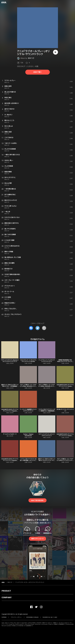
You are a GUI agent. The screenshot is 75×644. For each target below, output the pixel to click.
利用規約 (4, 617)
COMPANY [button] (7, 597)
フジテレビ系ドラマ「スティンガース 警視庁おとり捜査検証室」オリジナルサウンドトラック (47, 411)
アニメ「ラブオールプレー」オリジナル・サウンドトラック (30, 582)
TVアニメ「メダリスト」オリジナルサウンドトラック (47, 435)
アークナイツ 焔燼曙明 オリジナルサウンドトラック (28, 410)
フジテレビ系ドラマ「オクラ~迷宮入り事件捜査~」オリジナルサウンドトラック (28, 460)
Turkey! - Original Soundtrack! (28, 435)
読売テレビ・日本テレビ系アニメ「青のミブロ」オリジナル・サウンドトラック (47, 460)
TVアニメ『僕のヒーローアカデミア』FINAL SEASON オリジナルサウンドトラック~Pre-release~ (47, 387)
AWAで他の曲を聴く (37, 500)
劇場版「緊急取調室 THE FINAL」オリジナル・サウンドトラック (65, 362)
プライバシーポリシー (16, 617)
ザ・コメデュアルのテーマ (10, 434)
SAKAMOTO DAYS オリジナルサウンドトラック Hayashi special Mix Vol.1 (10, 460)
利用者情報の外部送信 (32, 617)
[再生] (56, 52)
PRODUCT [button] (6, 591)
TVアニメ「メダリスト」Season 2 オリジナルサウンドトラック (10, 361)
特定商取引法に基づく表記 (50, 617)
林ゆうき (31, 58)
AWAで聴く (37, 72)
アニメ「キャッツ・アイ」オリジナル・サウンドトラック (47, 361)
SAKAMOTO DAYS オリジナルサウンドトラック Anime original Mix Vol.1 (65, 436)
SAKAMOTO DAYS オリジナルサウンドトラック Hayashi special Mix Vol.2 (10, 411)
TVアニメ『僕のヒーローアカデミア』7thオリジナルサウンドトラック (65, 460)
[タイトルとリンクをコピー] (44, 328)
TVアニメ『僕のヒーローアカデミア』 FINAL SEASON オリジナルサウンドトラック (28, 386)
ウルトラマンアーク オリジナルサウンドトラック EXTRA (28, 361)
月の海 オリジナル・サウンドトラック (65, 410)
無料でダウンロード (37, 539)
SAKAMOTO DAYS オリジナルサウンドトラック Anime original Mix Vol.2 (65, 386)
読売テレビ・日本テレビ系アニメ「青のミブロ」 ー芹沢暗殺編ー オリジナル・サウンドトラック (10, 386)
